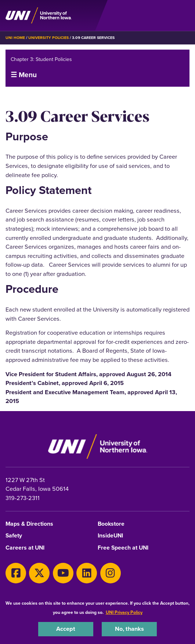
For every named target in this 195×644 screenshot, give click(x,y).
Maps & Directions (29, 524)
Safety (14, 536)
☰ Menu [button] (24, 75)
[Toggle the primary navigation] (184, 15)
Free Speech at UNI (123, 548)
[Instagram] (111, 573)
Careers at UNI (25, 548)
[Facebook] (16, 573)
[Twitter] (39, 573)
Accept (66, 629)
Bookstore (111, 524)
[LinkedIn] (87, 573)
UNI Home (15, 38)
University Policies (48, 38)
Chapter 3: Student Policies (41, 59)
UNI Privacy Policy (124, 612)
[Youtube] (63, 573)
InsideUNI (110, 536)
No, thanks (129, 629)
